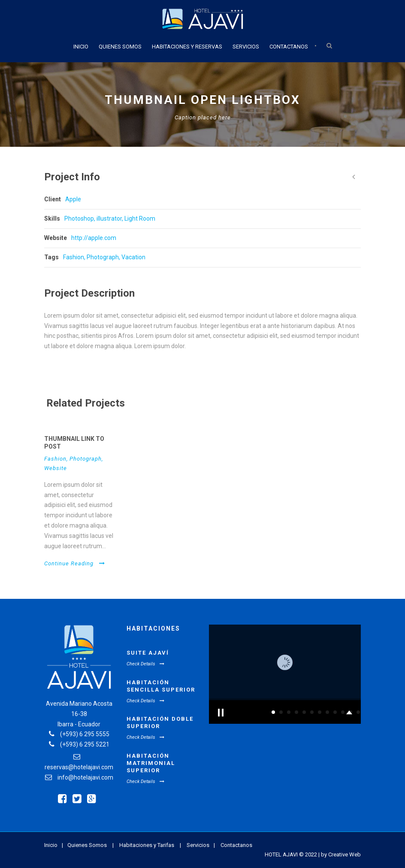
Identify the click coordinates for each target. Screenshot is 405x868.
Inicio (81, 47)
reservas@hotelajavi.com (79, 767)
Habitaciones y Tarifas (147, 845)
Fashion (74, 257)
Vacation (133, 257)
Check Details (145, 664)
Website (56, 468)
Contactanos (289, 47)
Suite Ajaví (148, 653)
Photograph (103, 257)
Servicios (246, 47)
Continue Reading (75, 563)
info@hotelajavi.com (85, 777)
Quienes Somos (120, 47)
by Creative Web (341, 854)
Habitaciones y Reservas (187, 47)
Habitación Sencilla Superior (161, 686)
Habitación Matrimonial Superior (151, 763)
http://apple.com (94, 238)
